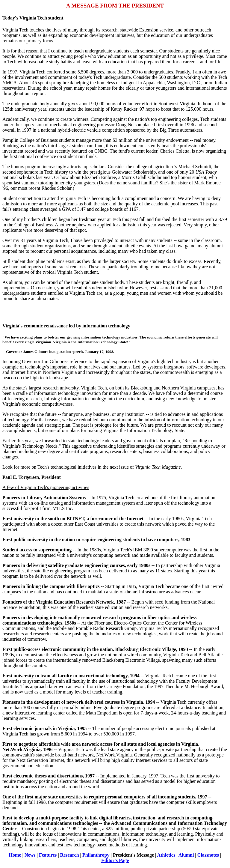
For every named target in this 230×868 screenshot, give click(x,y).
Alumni (187, 855)
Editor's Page (115, 860)
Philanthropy (96, 855)
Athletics (167, 855)
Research (70, 855)
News (31, 855)
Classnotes (209, 855)
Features (48, 855)
